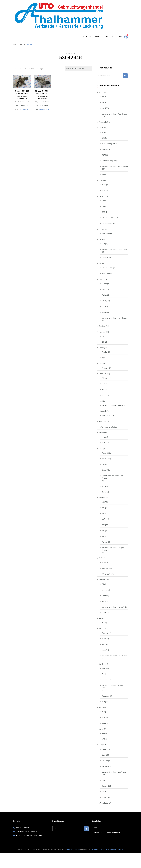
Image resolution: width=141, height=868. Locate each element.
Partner (105, 552)
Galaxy (104, 308)
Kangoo (105, 606)
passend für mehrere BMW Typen (113, 170)
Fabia (104, 684)
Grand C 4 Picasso (109, 223)
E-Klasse (105, 399)
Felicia (104, 689)
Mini (100, 411)
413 (103, 727)
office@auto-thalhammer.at (27, 847)
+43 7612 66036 (23, 843)
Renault (102, 590)
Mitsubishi (103, 421)
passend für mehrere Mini (112, 415)
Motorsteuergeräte (107, 437)
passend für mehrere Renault (114, 617)
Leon (104, 663)
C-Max (104, 291)
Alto (104, 733)
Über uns (87, 37)
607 (103, 541)
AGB (95, 843)
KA (103, 314)
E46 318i (105, 152)
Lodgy (104, 249)
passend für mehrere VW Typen (115, 787)
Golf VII (105, 776)
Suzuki (101, 723)
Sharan (104, 801)
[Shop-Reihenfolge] (79, 69)
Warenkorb (117, 37)
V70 (103, 754)
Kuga (104, 320)
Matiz (104, 195)
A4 (103, 108)
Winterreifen (107, 584)
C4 (103, 211)
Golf (103, 770)
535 (103, 140)
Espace (105, 600)
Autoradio (103, 124)
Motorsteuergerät (109, 163)
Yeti (103, 717)
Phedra (105, 362)
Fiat (100, 271)
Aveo (104, 190)
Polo (104, 796)
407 (103, 535)
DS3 (103, 217)
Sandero (105, 265)
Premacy (105, 378)
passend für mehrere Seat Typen (112, 670)
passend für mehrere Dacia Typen (112, 256)
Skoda (101, 679)
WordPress (95, 865)
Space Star (106, 425)
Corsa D (105, 480)
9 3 (103, 635)
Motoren (102, 431)
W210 (104, 405)
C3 (103, 206)
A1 (103, 97)
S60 (103, 749)
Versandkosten (24, 110)
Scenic (104, 625)
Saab (101, 631)
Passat (104, 782)
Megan (104, 611)
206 (103, 518)
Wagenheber (104, 818)
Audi (101, 92)
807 (103, 546)
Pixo (103, 453)
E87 (103, 157)
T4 (103, 807)
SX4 (103, 739)
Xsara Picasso (107, 228)
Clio (103, 594)
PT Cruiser (106, 238)
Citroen (102, 201)
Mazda (101, 373)
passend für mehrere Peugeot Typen (114, 559)
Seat (101, 641)
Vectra (104, 496)
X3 (103, 180)
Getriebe (102, 336)
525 (103, 135)
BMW (101, 130)
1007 (104, 512)
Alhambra (106, 646)
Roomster (106, 711)
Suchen (125, 76)
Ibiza (104, 657)
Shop (106, 37)
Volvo (101, 744)
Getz (104, 346)
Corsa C (105, 474)
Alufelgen (106, 573)
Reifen (101, 568)
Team (97, 37)
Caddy (104, 765)
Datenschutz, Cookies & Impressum (108, 848)
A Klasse (105, 388)
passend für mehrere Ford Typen (112, 327)
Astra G (105, 463)
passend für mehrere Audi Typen (112, 115)
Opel (101, 458)
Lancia (101, 357)
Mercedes (103, 383)
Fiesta (104, 297)
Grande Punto (107, 275)
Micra (104, 447)
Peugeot (102, 508)
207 (103, 523)
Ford (101, 287)
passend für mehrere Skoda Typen (113, 702)
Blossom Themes (73, 865)
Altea (104, 651)
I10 (103, 352)
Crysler (102, 234)
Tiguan (105, 813)
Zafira (104, 502)
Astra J (104, 468)
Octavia (105, 695)
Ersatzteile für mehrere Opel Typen (113, 487)
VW (100, 760)
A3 (103, 102)
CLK (103, 394)
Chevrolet (103, 185)
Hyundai (102, 342)
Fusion (104, 302)
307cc (104, 529)
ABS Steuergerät (109, 146)
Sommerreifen (107, 579)
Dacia (101, 244)
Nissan (101, 442)
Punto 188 (106, 281)
